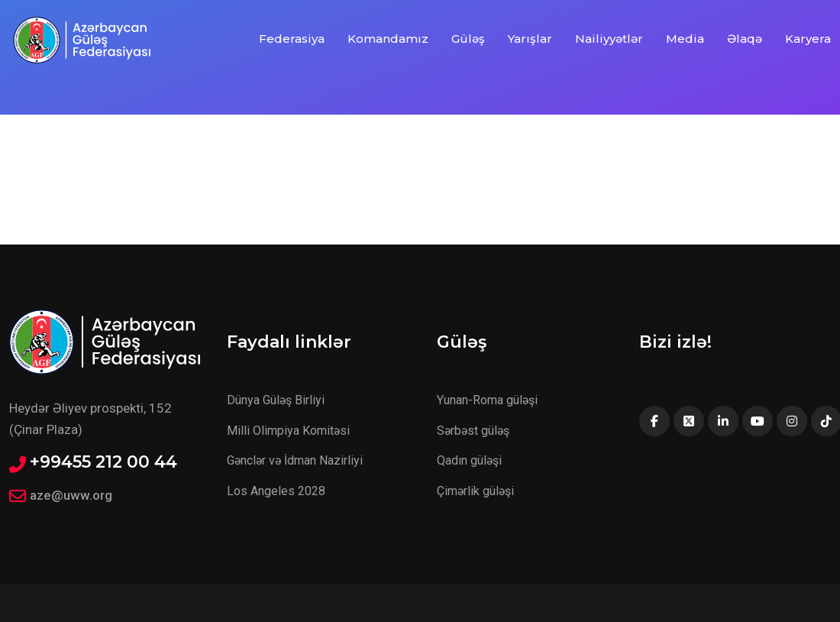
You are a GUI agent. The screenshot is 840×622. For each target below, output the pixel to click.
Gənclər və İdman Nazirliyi (295, 460)
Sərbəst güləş (473, 431)
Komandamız (388, 39)
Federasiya (292, 39)
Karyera (808, 39)
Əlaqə (745, 39)
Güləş (468, 39)
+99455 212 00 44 (103, 462)
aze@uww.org (71, 495)
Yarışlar (530, 39)
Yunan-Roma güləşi (487, 400)
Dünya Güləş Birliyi (276, 400)
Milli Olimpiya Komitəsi (288, 431)
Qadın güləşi (469, 460)
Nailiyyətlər (609, 39)
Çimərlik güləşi (475, 491)
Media (685, 39)
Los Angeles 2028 (276, 491)
